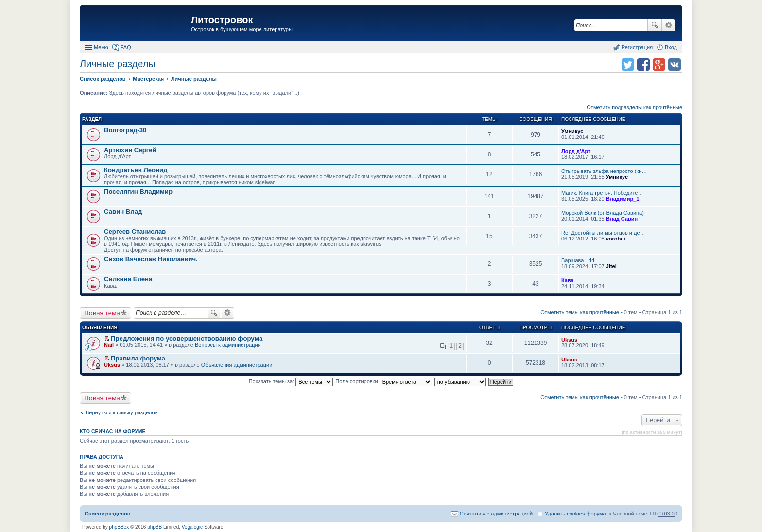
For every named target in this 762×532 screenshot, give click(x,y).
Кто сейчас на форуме (113, 431)
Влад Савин (622, 219)
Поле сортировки (383, 381)
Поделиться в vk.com (675, 65)
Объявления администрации (237, 365)
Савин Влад (123, 212)
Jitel (611, 266)
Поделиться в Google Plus (659, 65)
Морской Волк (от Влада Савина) (603, 213)
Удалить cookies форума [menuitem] (575, 514)
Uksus (569, 340)
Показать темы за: (291, 381)
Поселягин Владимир (138, 192)
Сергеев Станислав (135, 232)
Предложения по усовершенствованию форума (187, 338)
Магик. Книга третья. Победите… (602, 193)
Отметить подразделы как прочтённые (634, 107)
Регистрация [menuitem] (637, 47)
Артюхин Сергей (130, 150)
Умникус (572, 131)
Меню (101, 47)
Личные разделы (118, 64)
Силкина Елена (128, 279)
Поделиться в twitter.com (628, 65)
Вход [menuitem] (671, 47)
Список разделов (108, 514)
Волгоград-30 (125, 130)
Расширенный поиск (668, 25)
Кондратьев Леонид (136, 170)
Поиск (655, 25)
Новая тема (102, 313)
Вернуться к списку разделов (121, 412)
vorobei (616, 239)
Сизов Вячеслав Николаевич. (151, 259)
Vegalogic (192, 527)
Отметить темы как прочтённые (580, 312)
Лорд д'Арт (576, 151)
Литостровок (222, 20)
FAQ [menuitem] (126, 47)
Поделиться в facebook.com (643, 65)
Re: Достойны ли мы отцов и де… (603, 233)
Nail (109, 345)
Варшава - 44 (578, 260)
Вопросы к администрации (228, 345)
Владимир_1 (623, 199)
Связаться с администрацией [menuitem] (496, 514)
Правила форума (138, 358)
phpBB (155, 527)
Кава (568, 280)
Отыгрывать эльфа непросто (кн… (604, 171)
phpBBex (119, 527)
